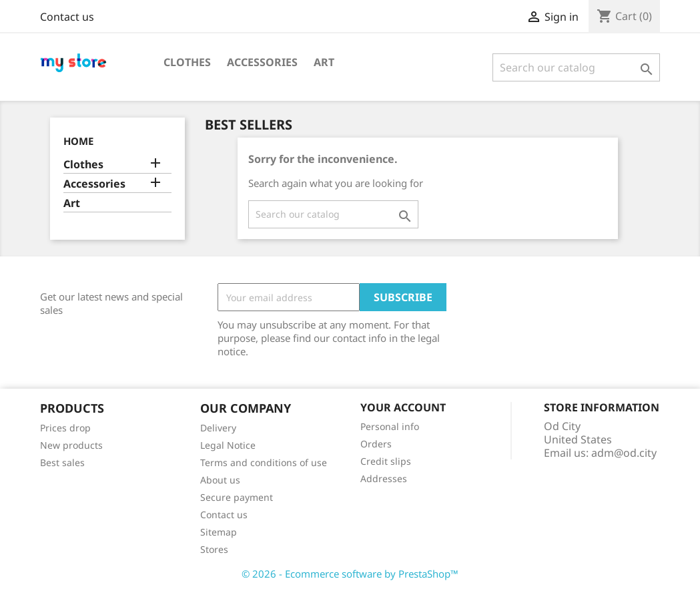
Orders (376, 444)
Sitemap (219, 532)
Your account (403, 407)
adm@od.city (624, 453)
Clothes (187, 62)
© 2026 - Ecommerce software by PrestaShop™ (350, 574)
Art (324, 62)
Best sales (62, 462)
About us (220, 480)
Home (78, 141)
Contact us (67, 17)
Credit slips (386, 461)
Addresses (384, 478)
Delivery (218, 428)
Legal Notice (228, 445)
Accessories (262, 62)
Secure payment (237, 497)
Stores (214, 549)
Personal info (390, 426)
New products (71, 445)
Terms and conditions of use (264, 462)
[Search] (576, 67)
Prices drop (65, 428)
